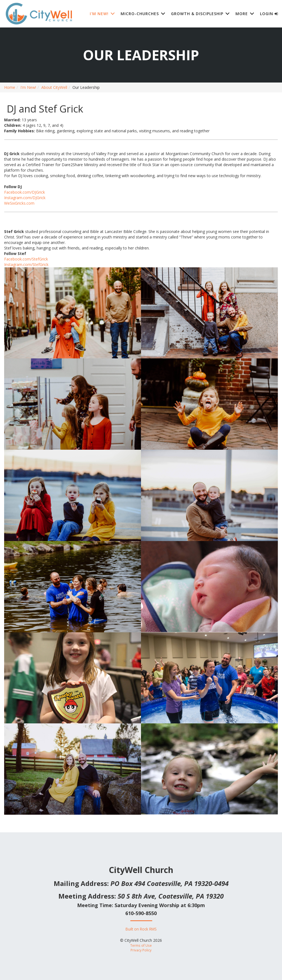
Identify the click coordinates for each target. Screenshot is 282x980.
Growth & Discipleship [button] (197, 14)
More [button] (242, 14)
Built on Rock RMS (141, 929)
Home (10, 87)
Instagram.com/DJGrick (25, 198)
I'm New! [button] (99, 14)
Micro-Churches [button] (140, 14)
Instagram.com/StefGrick (26, 264)
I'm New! (28, 87)
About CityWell (54, 87)
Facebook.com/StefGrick (26, 259)
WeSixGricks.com (19, 203)
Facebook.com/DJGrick (25, 192)
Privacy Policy (141, 950)
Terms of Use (141, 945)
